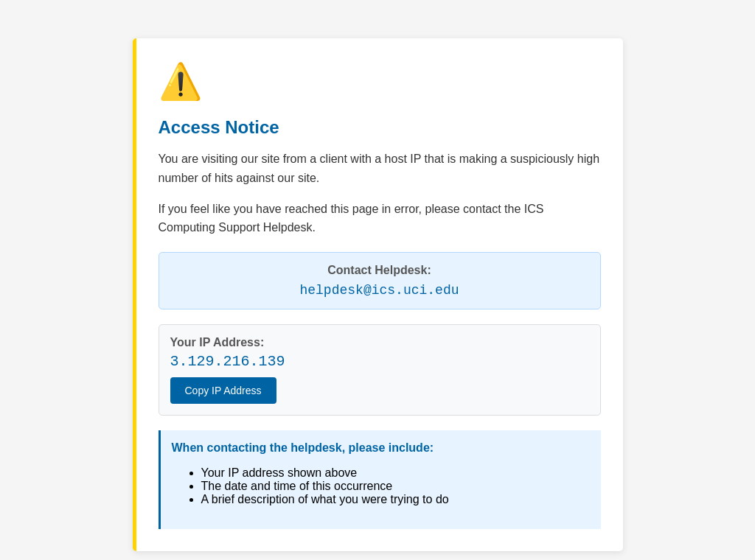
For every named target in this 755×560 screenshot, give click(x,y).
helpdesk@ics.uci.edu (379, 290)
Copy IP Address (223, 391)
